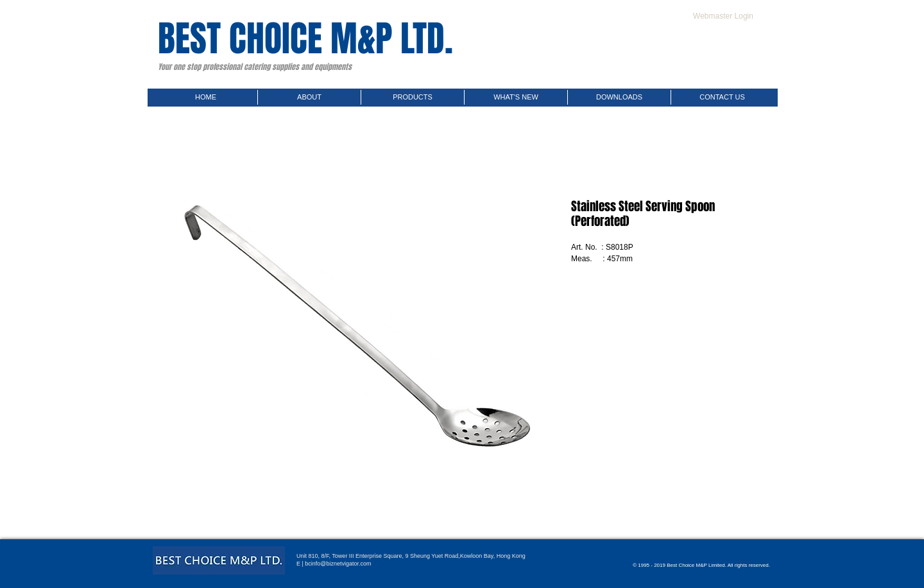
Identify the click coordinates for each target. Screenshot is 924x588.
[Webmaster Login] (723, 16)
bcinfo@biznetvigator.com (338, 564)
